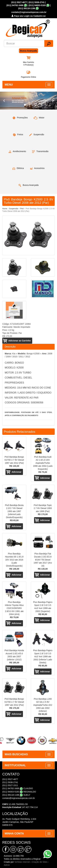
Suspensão (14, 209)
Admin (7, 865)
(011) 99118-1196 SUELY (16, 795)
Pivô (22, 209)
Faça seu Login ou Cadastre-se (28, 16)
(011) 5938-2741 (37, 2)
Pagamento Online (28, 77)
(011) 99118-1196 (27, 8)
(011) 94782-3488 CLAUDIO (18, 788)
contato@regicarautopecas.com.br (19, 798)
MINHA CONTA (14, 834)
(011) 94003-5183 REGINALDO (19, 792)
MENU (9, 85)
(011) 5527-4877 (19, 2)
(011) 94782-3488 (15, 5)
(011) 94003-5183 (37, 5)
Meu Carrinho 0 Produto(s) (28, 64)
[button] (4, 101)
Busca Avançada (28, 51)
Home (5, 209)
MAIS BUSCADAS (16, 754)
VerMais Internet (22, 862)
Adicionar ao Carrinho (20, 341)
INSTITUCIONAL (15, 765)
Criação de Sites (40, 862)
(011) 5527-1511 (10, 785)
